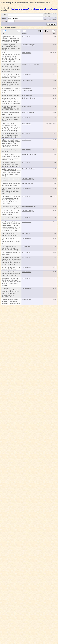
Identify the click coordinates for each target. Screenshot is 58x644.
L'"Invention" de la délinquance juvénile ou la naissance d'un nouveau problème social (11, 157)
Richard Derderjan (28, 183)
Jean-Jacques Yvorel (29, 154)
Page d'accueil (52, 9)
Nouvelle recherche (37, 9)
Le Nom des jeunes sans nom (10, 218)
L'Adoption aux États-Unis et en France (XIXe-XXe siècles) (11, 119)
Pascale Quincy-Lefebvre (30, 64)
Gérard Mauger (27, 246)
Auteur (5, 18)
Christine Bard (27, 95)
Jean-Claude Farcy (28, 113)
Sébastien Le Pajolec (29, 206)
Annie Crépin (26, 89)
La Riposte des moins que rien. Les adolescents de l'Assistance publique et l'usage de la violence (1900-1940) (11, 200)
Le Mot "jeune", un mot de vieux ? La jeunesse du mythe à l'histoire (11, 213)
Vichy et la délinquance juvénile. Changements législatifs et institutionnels (11, 301)
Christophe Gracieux (29, 98)
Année (5, 21)
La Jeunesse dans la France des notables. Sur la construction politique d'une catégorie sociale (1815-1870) (11, 172)
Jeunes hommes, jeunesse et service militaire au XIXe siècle (11, 90)
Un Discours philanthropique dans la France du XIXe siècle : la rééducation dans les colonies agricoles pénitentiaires (11, 292)
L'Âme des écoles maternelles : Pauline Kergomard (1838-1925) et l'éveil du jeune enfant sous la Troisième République (11, 127)
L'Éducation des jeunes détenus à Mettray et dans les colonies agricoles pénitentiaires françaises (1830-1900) (11, 143)
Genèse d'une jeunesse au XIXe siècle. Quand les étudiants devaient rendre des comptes (11, 83)
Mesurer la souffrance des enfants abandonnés (11, 268)
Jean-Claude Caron (29, 169)
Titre (5, 15)
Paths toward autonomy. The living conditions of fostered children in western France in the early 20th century (11, 282)
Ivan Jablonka (27, 37)
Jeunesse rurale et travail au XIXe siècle (11, 114)
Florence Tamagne (28, 45)
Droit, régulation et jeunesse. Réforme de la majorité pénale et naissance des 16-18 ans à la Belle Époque (11, 68)
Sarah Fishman (27, 300)
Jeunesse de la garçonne (11, 95)
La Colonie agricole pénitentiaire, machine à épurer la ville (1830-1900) (11, 164)
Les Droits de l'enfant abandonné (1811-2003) (10, 234)
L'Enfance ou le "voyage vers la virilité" (10, 151)
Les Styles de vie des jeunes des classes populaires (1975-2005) (10, 248)
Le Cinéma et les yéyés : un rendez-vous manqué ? (11, 207)
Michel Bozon (27, 106)
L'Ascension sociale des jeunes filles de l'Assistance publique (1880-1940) (11, 135)
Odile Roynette (27, 90)
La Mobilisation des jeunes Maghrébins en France (11, 184)
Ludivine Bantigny (28, 179)
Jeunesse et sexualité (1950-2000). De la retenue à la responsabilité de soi (11, 108)
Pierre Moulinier (27, 81)
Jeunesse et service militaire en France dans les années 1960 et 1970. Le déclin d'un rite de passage (11, 101)
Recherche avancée (19, 9)
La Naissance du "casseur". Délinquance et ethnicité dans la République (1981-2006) (11, 191)
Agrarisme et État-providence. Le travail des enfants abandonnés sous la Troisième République (11, 39)
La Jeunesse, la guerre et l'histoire (11, 180)
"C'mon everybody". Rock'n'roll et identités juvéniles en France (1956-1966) (11, 47)
